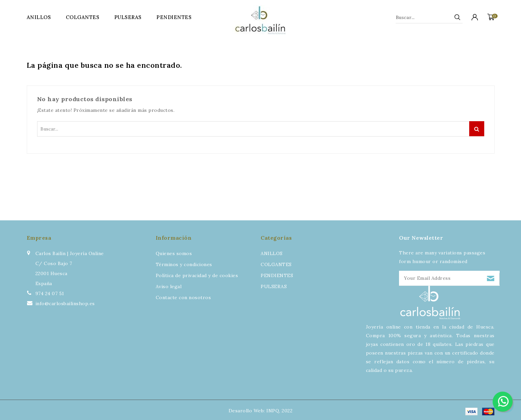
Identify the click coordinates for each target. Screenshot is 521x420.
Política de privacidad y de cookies (197, 275)
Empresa (39, 238)
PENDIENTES (174, 17)
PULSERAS (128, 17)
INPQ (273, 411)
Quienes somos (174, 253)
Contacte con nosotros (183, 297)
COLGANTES (83, 17)
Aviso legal (169, 286)
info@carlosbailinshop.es (65, 303)
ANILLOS (39, 17)
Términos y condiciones (184, 264)
